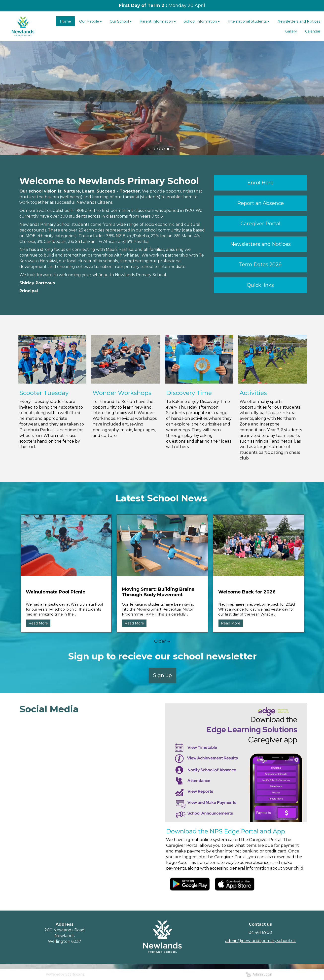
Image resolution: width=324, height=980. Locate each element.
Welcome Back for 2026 (247, 592)
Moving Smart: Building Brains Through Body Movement (158, 592)
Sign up (162, 675)
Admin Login (259, 974)
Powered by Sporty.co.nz (65, 974)
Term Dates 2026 (260, 264)
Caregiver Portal (260, 224)
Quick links (260, 285)
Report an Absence (260, 203)
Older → (162, 641)
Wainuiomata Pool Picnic (55, 592)
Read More (38, 623)
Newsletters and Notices (260, 244)
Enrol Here (260, 183)
